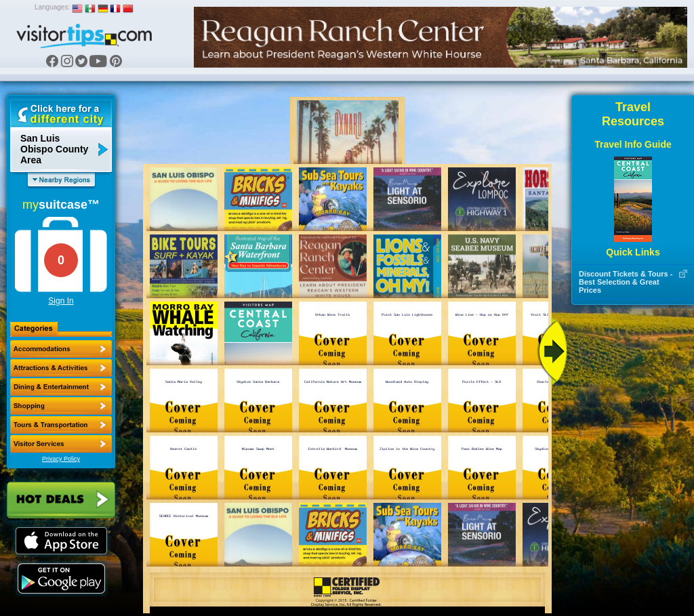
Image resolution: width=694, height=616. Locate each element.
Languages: (52, 7)
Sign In (61, 301)
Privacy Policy (61, 459)
